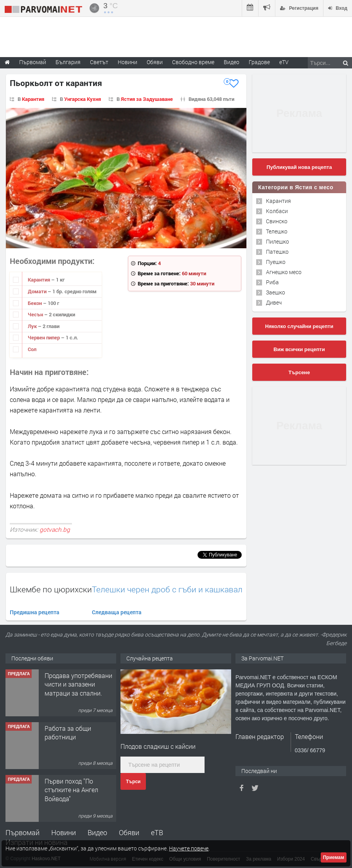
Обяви (129, 832)
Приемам (334, 857)
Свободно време (193, 62)
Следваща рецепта (117, 612)
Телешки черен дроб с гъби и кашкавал (167, 589)
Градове (259, 62)
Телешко (277, 231)
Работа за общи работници (68, 780)
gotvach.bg (55, 529)
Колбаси (277, 211)
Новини (128, 62)
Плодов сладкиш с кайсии (158, 746)
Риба (272, 282)
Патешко (277, 252)
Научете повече (189, 848)
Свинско (277, 221)
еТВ (157, 832)
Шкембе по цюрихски (51, 589)
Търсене (299, 372)
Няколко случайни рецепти (299, 326)
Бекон (35, 303)
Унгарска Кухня (83, 99)
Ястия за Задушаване (147, 99)
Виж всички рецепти (299, 349)
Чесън (36, 314)
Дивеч (274, 302)
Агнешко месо (284, 272)
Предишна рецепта (35, 612)
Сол (32, 349)
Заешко (276, 292)
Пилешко (277, 241)
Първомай (22, 832)
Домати (38, 291)
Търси (133, 782)
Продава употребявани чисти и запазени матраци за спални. (78, 732)
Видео (97, 832)
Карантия (33, 99)
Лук (33, 326)
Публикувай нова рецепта (299, 167)
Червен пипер (44, 337)
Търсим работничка (74, 670)
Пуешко (276, 262)
